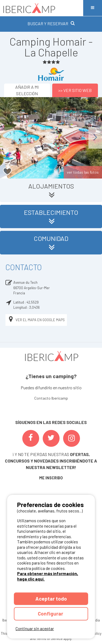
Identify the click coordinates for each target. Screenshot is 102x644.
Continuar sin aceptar (35, 629)
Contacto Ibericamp (51, 398)
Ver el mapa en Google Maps (36, 320)
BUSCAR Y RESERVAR (51, 23)
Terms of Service (50, 639)
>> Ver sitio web (75, 90)
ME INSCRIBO (51, 478)
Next (95, 138)
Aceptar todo (51, 599)
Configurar (51, 613)
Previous (7, 138)
